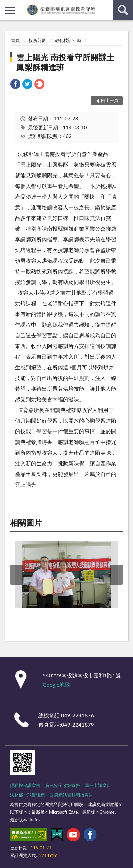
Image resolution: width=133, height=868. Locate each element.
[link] (15, 85)
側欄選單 (10, 11)
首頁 (15, 40)
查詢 (123, 10)
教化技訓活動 (68, 40)
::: (5, 5)
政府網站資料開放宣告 (71, 795)
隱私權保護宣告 (25, 785)
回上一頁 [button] (110, 100)
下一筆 (116, 575)
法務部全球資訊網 (27, 795)
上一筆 (17, 575)
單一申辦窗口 (98, 785)
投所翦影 (37, 40)
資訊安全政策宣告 (63, 785)
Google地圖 (56, 684)
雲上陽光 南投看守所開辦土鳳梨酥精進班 (65, 62)
